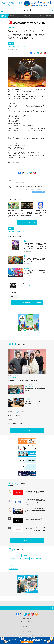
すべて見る (27, 222)
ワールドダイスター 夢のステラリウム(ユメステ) (28, 565)
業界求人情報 (27, 16)
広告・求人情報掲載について (27, 621)
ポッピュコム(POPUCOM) (36, 559)
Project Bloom (13, 565)
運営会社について (27, 619)
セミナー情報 (38, 16)
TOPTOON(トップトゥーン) (16, 559)
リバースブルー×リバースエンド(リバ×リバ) (29, 562)
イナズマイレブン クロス (15, 555)
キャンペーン (12, 27)
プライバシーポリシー (27, 632)
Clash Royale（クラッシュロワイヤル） (17, 46)
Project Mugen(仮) (14, 562)
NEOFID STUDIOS (14, 568)
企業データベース (15, 16)
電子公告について (27, 627)
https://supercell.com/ (24, 286)
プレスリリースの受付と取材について (27, 624)
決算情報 (48, 16)
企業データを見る (27, 302)
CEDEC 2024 (26, 559)
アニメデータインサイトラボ (28, 555)
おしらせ (27, 629)
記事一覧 (4, 16)
